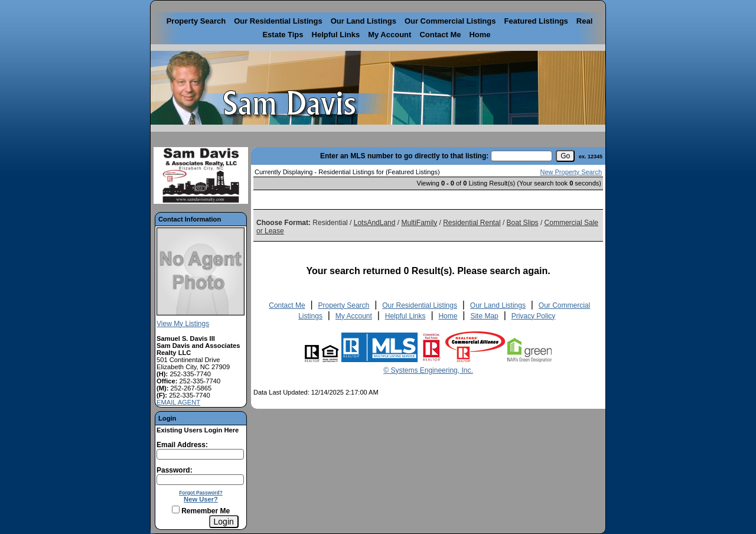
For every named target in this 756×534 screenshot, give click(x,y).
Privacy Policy (534, 316)
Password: (175, 470)
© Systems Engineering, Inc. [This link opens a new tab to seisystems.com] (428, 370)
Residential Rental (472, 223)
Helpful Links (336, 35)
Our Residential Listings (278, 21)
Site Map (484, 316)
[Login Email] (200, 454)
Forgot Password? (201, 493)
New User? (201, 499)
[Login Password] (200, 480)
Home (480, 35)
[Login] (224, 522)
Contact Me (440, 35)
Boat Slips (523, 223)
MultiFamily (419, 223)
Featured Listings (536, 21)
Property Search (196, 21)
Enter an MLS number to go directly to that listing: (404, 156)
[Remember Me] (176, 509)
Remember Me (201, 511)
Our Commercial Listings (450, 21)
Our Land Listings (364, 21)
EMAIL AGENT (178, 402)
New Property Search (571, 172)
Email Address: (182, 445)
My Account (390, 35)
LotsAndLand (375, 223)
